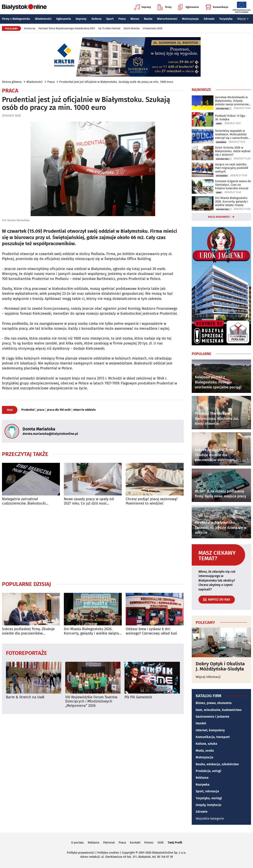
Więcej (243, 19)
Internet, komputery (210, 730)
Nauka (148, 19)
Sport (110, 19)
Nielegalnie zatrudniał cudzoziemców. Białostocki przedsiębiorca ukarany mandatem (30, 501)
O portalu (77, 843)
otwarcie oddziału (84, 410)
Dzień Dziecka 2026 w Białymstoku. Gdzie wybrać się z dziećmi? (233, 151)
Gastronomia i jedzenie (212, 717)
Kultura (96, 19)
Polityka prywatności (81, 853)
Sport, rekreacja (207, 791)
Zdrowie (209, 19)
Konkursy (30, 28)
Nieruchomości (167, 19)
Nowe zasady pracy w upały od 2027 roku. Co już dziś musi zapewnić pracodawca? (89, 501)
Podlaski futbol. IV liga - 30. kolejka (231, 118)
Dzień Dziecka (132, 28)
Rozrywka (203, 785)
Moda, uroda (205, 751)
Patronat (109, 843)
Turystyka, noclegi (209, 798)
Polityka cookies (108, 853)
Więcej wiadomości (219, 217)
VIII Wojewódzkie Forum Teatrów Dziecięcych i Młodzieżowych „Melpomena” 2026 (91, 701)
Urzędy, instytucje (209, 805)
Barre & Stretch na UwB (25, 697)
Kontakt (135, 843)
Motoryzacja (190, 19)
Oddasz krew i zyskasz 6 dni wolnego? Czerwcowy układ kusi (151, 631)
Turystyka (226, 19)
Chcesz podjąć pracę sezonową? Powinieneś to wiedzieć (152, 501)
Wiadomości (43, 19)
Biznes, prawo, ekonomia (214, 703)
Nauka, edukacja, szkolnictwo (217, 764)
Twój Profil (175, 843)
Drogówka (221, 142)
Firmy (165, 7)
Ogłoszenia (188, 7)
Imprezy (143, 7)
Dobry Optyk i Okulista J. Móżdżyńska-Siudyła (220, 666)
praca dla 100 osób (59, 410)
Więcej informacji (208, 677)
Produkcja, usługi (208, 771)
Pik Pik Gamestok (138, 697)
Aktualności (222, 176)
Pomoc (149, 843)
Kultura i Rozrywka (224, 109)
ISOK (161, 843)
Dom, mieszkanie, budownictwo (219, 710)
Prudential (28, 410)
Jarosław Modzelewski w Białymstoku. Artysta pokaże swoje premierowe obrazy (233, 101)
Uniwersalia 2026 (152, 28)
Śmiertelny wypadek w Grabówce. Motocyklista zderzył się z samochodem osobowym (233, 134)
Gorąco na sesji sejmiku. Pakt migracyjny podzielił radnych (232, 168)
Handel (201, 723)
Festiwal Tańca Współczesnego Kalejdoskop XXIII (67, 28)
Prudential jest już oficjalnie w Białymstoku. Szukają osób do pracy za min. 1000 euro (116, 82)
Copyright (128, 853)
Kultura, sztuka (206, 744)
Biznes (135, 19)
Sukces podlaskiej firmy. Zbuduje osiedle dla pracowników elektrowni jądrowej (28, 631)
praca (41, 410)
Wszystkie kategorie (210, 819)
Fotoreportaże (26, 653)
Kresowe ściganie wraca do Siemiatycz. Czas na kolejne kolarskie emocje (233, 185)
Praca (122, 19)
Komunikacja (217, 7)
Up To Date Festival (109, 28)
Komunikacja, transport (213, 737)
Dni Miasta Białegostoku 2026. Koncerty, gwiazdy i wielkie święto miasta (91, 631)
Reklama (202, 778)
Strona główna (12, 82)
